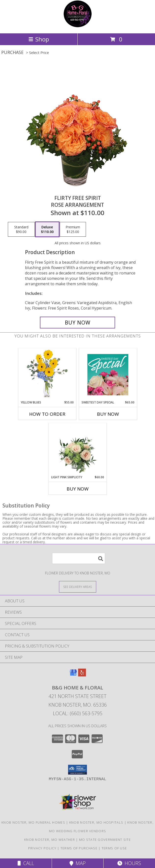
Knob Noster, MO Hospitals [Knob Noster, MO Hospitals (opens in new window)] (96, 822)
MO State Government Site (105, 840)
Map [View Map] (78, 863)
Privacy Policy (42, 848)
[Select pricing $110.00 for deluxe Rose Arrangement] (47, 229)
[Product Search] (79, 558)
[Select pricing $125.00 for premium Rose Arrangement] (73, 229)
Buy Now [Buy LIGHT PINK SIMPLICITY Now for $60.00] (78, 489)
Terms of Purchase (79, 848)
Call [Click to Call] (26, 863)
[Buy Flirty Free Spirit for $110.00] (77, 323)
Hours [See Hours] (129, 863)
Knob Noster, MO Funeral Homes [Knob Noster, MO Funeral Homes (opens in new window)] (33, 822)
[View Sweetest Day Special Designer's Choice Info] (108, 375)
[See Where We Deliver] (78, 587)
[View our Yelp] (82, 675)
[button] (77, 770)
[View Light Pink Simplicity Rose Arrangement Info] (77, 449)
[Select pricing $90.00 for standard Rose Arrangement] (21, 229)
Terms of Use (114, 848)
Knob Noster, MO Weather (50, 840)
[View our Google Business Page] (73, 675)
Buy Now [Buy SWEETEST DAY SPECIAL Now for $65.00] (108, 414)
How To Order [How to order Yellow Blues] (47, 414)
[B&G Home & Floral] (78, 26)
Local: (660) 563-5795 (78, 713)
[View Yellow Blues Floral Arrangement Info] (47, 374)
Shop (39, 39)
